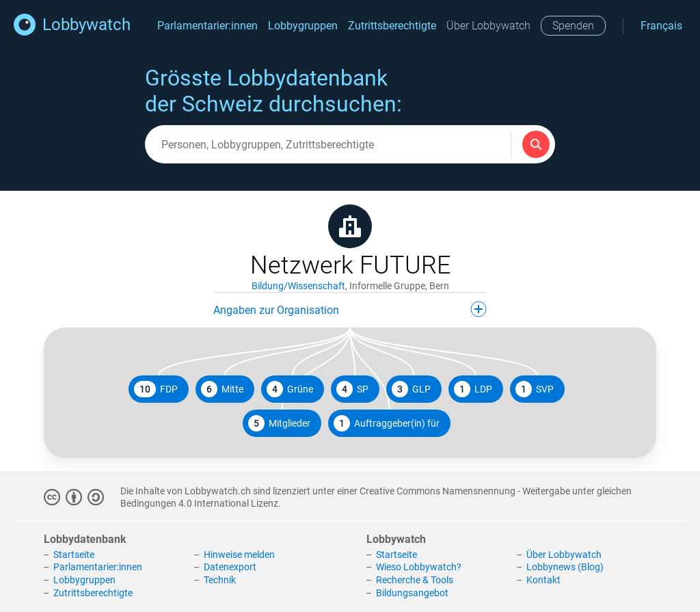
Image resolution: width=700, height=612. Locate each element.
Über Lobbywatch (488, 26)
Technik (220, 580)
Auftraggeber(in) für (387, 423)
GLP (411, 389)
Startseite (74, 555)
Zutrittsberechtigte (392, 26)
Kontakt (543, 580)
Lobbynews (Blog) (565, 567)
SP (352, 389)
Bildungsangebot (412, 593)
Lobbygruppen (303, 26)
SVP (535, 389)
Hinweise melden (239, 555)
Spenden (573, 26)
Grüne (290, 389)
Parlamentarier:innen (207, 26)
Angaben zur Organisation (350, 309)
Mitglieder (279, 423)
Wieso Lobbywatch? (419, 567)
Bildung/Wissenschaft (298, 286)
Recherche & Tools (415, 580)
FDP (156, 389)
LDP (473, 389)
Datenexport (230, 567)
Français (661, 26)
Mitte (222, 389)
